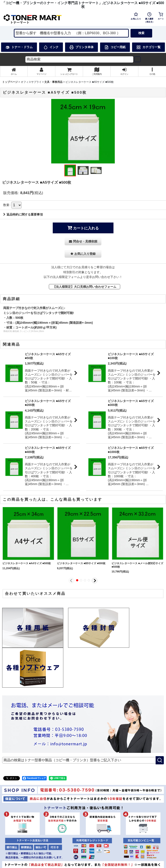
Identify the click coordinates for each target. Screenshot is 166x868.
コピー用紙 (115, 47)
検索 (141, 33)
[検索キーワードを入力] (71, 33)
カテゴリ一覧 (148, 47)
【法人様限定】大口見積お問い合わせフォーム (85, 287)
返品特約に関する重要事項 (23, 214)
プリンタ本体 (81, 47)
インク (51, 47)
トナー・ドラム (19, 47)
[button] (152, 71)
